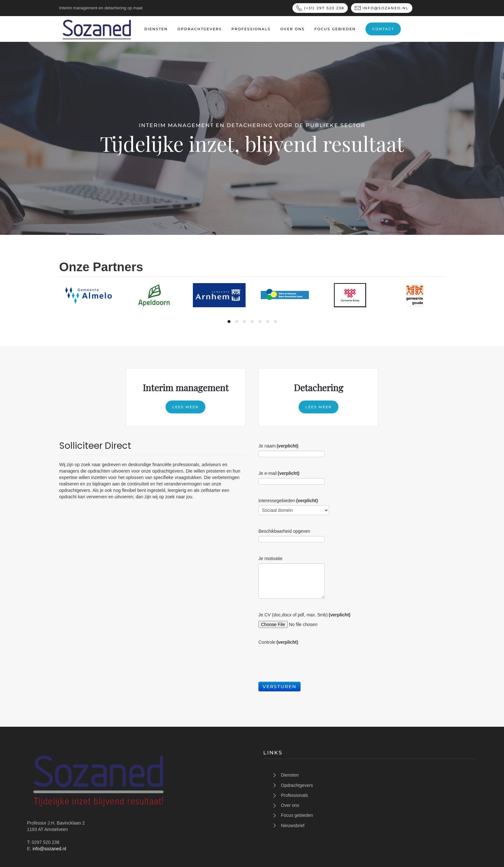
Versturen (279, 687)
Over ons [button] (292, 29)
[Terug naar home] (97, 29)
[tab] (229, 322)
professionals (251, 29)
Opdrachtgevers (200, 29)
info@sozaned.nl (382, 8)
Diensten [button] (156, 29)
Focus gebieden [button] (335, 29)
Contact (383, 29)
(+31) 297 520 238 (320, 8)
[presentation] (307, 659)
